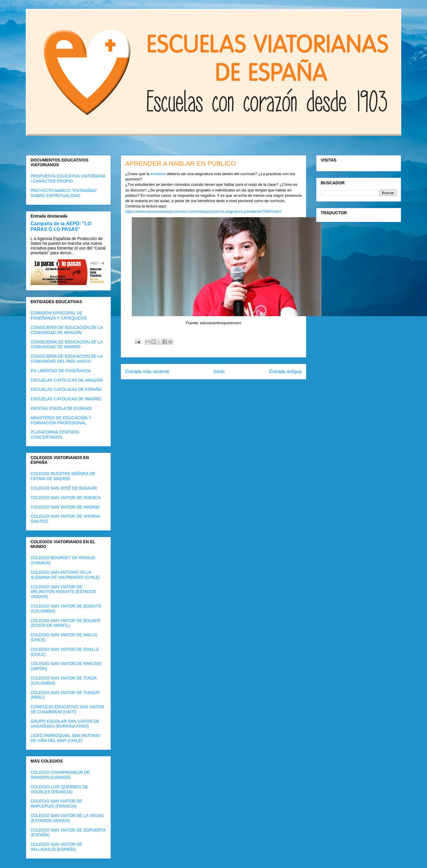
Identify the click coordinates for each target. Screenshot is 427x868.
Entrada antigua (285, 371)
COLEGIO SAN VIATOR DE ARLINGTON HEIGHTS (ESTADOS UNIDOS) (63, 592)
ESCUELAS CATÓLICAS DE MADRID (66, 399)
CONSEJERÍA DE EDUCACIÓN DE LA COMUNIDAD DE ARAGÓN (67, 330)
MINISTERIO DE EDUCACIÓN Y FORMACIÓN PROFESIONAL (61, 420)
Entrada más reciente (147, 371)
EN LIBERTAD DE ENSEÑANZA (61, 371)
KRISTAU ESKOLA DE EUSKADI (61, 408)
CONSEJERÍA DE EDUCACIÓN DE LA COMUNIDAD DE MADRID (67, 345)
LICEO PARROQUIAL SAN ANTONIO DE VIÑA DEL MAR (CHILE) (65, 738)
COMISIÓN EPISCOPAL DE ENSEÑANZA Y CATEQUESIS (59, 315)
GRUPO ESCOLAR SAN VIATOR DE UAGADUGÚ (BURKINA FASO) (65, 724)
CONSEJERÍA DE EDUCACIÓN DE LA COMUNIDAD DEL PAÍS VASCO (67, 359)
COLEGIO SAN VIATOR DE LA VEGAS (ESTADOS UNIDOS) (67, 818)
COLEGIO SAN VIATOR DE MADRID (65, 507)
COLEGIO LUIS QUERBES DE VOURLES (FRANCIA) (59, 789)
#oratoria (158, 174)
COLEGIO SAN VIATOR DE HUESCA (66, 498)
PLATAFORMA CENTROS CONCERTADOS (55, 435)
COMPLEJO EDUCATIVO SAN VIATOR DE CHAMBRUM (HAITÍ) (67, 709)
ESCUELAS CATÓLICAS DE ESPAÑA (66, 389)
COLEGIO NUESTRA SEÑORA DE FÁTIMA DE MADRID (63, 476)
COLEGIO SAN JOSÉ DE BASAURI (64, 488)
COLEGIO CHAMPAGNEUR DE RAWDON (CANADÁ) (60, 775)
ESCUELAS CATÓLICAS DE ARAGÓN (67, 380)
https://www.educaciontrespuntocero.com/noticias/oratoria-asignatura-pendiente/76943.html (203, 211)
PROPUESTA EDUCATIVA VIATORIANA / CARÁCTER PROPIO (68, 179)
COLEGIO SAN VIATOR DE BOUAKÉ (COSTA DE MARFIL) (66, 623)
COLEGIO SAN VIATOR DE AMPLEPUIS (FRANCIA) (56, 804)
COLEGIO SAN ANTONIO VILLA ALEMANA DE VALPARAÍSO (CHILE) (65, 575)
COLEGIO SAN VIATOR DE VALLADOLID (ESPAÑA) (56, 847)
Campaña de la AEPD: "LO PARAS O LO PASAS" (61, 226)
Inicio (219, 371)
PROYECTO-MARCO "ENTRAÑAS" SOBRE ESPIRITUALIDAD (64, 193)
